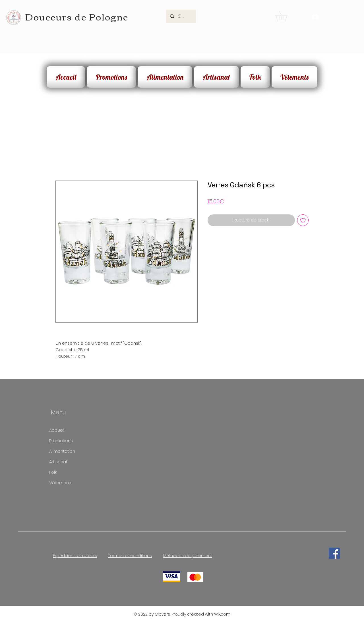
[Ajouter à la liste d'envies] (303, 220)
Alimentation (62, 451)
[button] (286, 16)
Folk (53, 472)
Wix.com (222, 614)
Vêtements (61, 483)
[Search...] (181, 16)
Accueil (57, 430)
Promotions (61, 441)
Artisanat (58, 462)
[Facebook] (334, 553)
